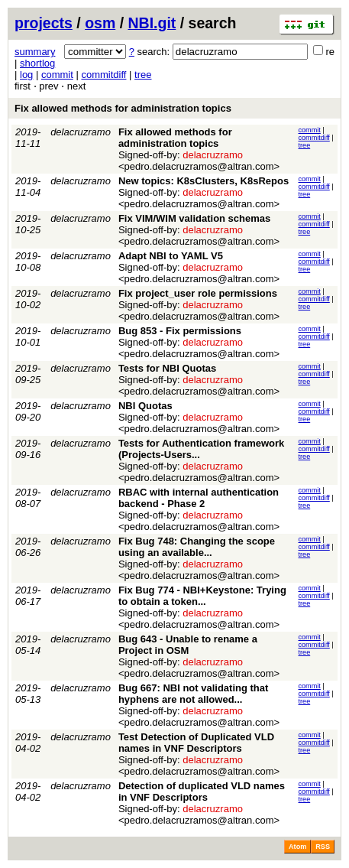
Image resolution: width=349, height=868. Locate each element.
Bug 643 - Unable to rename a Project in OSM (188, 645)
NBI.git (152, 23)
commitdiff (103, 75)
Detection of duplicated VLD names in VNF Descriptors (202, 792)
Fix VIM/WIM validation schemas (194, 218)
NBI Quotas (145, 406)
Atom (297, 847)
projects (44, 23)
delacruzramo (81, 132)
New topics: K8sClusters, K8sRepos (204, 181)
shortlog (37, 63)
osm (100, 23)
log (26, 75)
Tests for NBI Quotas (167, 368)
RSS (323, 847)
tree (143, 75)
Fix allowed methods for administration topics (123, 108)
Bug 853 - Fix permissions (180, 331)
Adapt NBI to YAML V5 (171, 256)
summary (35, 52)
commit (57, 75)
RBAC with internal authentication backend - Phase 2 (199, 498)
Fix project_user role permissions (198, 293)
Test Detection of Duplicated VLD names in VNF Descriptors (196, 743)
